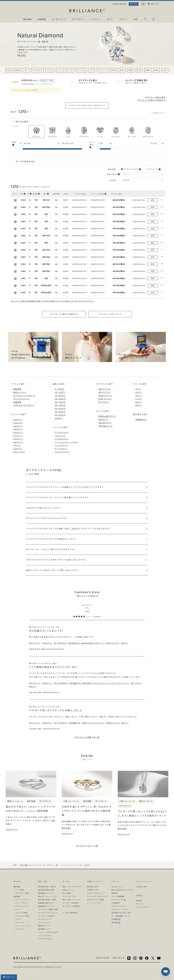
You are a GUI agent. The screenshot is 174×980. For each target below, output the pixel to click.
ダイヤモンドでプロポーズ (24, 396)
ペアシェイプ (60, 436)
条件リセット (158, 113)
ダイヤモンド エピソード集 (87, 846)
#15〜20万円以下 (61, 683)
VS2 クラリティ (105, 389)
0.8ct (148, 70)
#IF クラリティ (136, 683)
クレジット (140, 904)
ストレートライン (23, 900)
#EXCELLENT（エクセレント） (93, 643)
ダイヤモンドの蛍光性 (46, 916)
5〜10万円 (59, 389)
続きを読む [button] (22, 55)
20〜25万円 (60, 399)
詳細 (51, 81)
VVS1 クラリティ (105, 399)
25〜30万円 (60, 402)
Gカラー (139, 396)
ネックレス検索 (22, 913)
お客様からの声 (93, 890)
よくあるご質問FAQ (70, 913)
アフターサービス (69, 896)
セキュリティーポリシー (120, 909)
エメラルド (49, 70)
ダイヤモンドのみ (131, 169)
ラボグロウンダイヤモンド (24, 405)
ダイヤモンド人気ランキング (110, 314)
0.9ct (156, 70)
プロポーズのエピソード (96, 893)
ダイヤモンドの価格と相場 (48, 909)
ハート (60, 70)
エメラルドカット (62, 439)
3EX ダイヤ (103, 420)
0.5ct (17, 70)
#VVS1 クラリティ (113, 643)
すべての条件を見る (25, 162)
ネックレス (20, 929)
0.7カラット (18, 436)
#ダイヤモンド (35, 643)
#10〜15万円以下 (61, 723)
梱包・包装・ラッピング (72, 900)
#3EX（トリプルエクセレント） (93, 723)
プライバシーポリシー (120, 906)
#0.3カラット (47, 643)
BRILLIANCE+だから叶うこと (123, 890)
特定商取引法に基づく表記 (121, 913)
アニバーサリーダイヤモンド (98, 896)
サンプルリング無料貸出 (71, 906)
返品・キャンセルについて (72, 887)
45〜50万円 (60, 415)
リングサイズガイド (45, 939)
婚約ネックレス (20, 392)
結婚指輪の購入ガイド (46, 903)
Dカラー (139, 405)
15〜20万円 (60, 396)
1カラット (17, 445)
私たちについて (117, 887)
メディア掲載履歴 (118, 896)
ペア (91, 70)
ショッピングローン (143, 907)
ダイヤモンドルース (21, 399)
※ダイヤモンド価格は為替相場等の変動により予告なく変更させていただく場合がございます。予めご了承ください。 (54, 301)
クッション (81, 70)
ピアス (18, 919)
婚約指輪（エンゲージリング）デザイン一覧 (39, 865)
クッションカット (62, 445)
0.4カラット (18, 426)
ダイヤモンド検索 (22, 893)
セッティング (153, 169)
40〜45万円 (60, 412)
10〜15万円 (60, 392)
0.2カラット (18, 420)
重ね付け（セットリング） (48, 896)
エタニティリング (23, 906)
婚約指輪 (17, 389)
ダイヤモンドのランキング (48, 913)
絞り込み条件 (22, 122)
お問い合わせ (118, 958)
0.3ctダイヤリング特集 (95, 900)
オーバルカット (61, 449)
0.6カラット (18, 432)
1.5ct (165, 70)
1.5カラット (18, 449)
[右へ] (170, 70)
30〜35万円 (60, 405)
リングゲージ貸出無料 (71, 903)
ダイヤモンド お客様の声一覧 (87, 737)
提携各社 (115, 893)
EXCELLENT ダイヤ (107, 416)
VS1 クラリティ (105, 392)
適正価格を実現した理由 (47, 900)
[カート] (154, 20)
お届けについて (68, 890)
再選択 (43, 81)
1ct (26, 70)
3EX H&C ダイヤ (106, 426)
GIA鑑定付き (141, 420)
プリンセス (36, 70)
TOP (15, 865)
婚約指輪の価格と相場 (46, 890)
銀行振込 (139, 901)
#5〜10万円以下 (60, 643)
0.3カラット (18, 423)
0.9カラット (18, 442)
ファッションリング (23, 926)
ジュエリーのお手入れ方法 (48, 932)
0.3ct (9, 70)
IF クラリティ (104, 402)
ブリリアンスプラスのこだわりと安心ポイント (87, 105)
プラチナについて (45, 922)
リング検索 (20, 890)
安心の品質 (67, 893)
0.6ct (131, 70)
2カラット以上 (19, 452)
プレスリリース (119, 900)
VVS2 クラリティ (105, 396)
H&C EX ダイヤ (105, 423)
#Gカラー (125, 643)
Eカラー (139, 402)
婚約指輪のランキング (46, 893)
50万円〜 (59, 418)
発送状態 (112, 169)
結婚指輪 (17, 402)
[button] (13, 145)
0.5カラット (18, 429)
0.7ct (139, 70)
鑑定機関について (45, 929)
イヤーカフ (20, 922)
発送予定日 (112, 174)
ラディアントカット (62, 452)
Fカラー (139, 399)
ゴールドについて (45, 919)
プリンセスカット (62, 432)
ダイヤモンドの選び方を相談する (152, 100)
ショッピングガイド (45, 936)
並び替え (113, 180)
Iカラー (139, 389)
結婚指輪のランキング (46, 906)
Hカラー (139, 392)
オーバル (70, 70)
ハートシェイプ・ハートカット (67, 442)
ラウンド (36, 131)
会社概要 (116, 919)
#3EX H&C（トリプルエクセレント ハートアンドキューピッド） (106, 683)
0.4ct (122, 70)
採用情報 (116, 922)
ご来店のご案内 (142, 887)
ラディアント (102, 70)
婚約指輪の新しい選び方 (47, 887)
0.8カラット (18, 439)
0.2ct (114, 70)
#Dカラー (33, 687)
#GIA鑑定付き (74, 643)
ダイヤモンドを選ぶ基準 (155, 97)
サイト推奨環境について (120, 916)
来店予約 (134, 4)
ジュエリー (18, 909)
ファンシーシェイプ (94, 903)
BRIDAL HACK (93, 887)
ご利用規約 (116, 903)
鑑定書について (44, 926)
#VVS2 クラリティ (113, 723)
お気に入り (9, 977)
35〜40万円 (60, 409)
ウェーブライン (22, 903)
